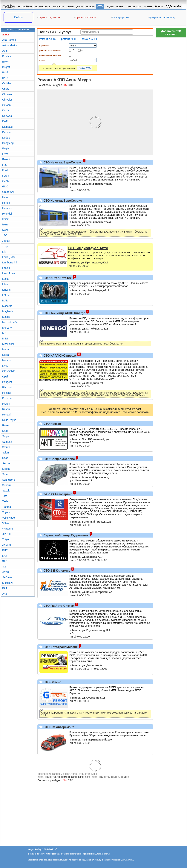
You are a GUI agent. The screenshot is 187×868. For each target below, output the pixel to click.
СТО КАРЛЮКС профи (59, 356)
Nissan (6, 355)
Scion (6, 453)
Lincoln (6, 290)
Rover (6, 425)
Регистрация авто (121, 17)
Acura (6, 34)
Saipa (6, 436)
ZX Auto (7, 545)
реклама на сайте (37, 854)
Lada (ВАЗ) (9, 257)
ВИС (5, 550)
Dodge (6, 138)
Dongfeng (8, 143)
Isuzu (5, 224)
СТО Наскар (52, 424)
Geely (6, 181)
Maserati (7, 306)
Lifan (5, 284)
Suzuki (6, 491)
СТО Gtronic (52, 682)
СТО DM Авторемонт (58, 727)
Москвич (7, 583)
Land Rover (9, 273)
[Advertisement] (171, 95)
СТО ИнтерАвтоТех (57, 278)
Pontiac (7, 393)
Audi (5, 51)
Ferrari (6, 159)
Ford (5, 170)
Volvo (5, 523)
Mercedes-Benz (11, 322)
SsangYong (9, 480)
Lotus (5, 295)
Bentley (7, 56)
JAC (5, 235)
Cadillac (7, 83)
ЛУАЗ (6, 572)
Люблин (7, 577)
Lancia (6, 268)
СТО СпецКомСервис (59, 459)
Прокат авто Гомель (85, 17)
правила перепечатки (71, 854)
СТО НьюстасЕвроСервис (62, 162)
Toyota (6, 512)
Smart (6, 474)
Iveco (5, 230)
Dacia (6, 110)
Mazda (6, 317)
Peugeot (7, 382)
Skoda (6, 469)
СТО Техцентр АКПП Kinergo (64, 313)
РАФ (5, 588)
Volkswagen (9, 518)
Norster (7, 360)
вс (83, 50)
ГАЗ (4, 556)
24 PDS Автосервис (58, 494)
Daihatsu (7, 127)
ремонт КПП (69, 39)
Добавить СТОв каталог (171, 33)
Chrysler (7, 100)
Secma (6, 463)
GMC (5, 186)
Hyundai (7, 214)
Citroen (6, 105)
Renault (7, 415)
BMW (5, 62)
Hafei (5, 197)
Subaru (6, 485)
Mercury (7, 328)
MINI (5, 339)
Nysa (5, 366)
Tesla (5, 501)
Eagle (6, 148)
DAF (5, 121)
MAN (5, 301)
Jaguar (6, 241)
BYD (5, 78)
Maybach (8, 311)
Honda (6, 203)
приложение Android (93, 854)
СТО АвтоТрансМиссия (60, 647)
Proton (6, 404)
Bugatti (6, 67)
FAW (5, 154)
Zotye (6, 539)
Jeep (5, 246)
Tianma (7, 507)
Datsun (6, 132)
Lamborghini (9, 262)
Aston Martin (10, 45)
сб (73, 50)
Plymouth (8, 387)
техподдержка (53, 854)
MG (4, 333)
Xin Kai (6, 534)
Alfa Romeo (9, 40)
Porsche (7, 398)
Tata (5, 496)
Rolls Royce (9, 420)
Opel (5, 377)
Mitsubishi (8, 344)
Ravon (6, 409)
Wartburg (8, 529)
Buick (5, 72)
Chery (6, 89)
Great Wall (8, 192)
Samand (7, 442)
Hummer (7, 208)
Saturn (6, 447)
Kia (4, 252)
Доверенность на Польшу (162, 17)
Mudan (6, 349)
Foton (6, 176)
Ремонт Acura (47, 39)
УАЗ (5, 594)
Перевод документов (49, 17)
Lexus (6, 279)
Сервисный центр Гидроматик (66, 535)
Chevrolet (8, 94)
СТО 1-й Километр (56, 571)
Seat (5, 458)
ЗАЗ (5, 561)
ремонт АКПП (90, 39)
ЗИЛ (5, 567)
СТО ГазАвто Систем (58, 606)
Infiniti (6, 219)
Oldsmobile (9, 371)
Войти (18, 17)
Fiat (4, 165)
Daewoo (7, 116)
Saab (5, 431)
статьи (107, 854)
